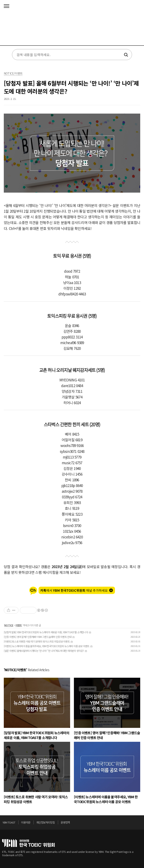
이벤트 (19, 625)
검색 (126, 55)
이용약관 (26, 822)
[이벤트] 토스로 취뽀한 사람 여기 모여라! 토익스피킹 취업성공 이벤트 (37, 641)
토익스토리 (72, 24)
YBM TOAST (9, 822)
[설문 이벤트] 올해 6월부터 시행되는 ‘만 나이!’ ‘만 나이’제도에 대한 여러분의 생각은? (44, 651)
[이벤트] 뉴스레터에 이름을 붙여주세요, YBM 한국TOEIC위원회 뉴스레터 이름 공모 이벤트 (47, 646)
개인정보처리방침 (45, 822)
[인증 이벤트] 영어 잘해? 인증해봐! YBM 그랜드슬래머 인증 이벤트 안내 (38, 637)
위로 (141, 824)
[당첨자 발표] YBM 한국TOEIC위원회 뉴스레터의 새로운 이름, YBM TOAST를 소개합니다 (46, 632)
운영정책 (65, 822)
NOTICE (9, 625)
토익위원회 (28, 843)
